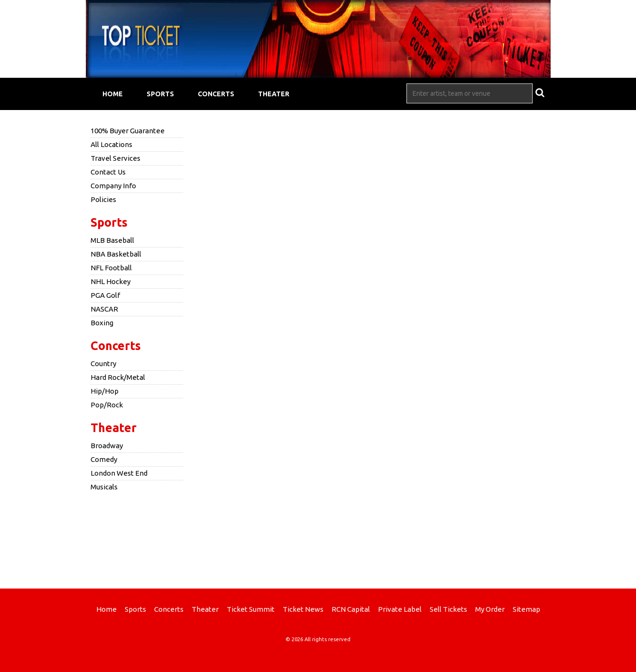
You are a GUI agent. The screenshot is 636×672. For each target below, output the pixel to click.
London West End (119, 473)
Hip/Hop (105, 391)
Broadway (107, 446)
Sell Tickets (448, 609)
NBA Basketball (116, 254)
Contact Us (108, 172)
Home (113, 94)
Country (103, 364)
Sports (160, 94)
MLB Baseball (112, 240)
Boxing (102, 323)
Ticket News (303, 609)
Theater (274, 94)
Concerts (216, 94)
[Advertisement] (318, 539)
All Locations (111, 144)
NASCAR (104, 309)
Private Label (400, 609)
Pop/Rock (107, 405)
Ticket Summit (251, 609)
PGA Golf (105, 295)
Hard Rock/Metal (118, 377)
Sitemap (526, 609)
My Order (490, 609)
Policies (103, 199)
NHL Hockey (111, 281)
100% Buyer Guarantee (128, 131)
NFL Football (111, 268)
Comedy (104, 459)
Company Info (113, 186)
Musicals (104, 487)
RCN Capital (351, 609)
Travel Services (115, 158)
